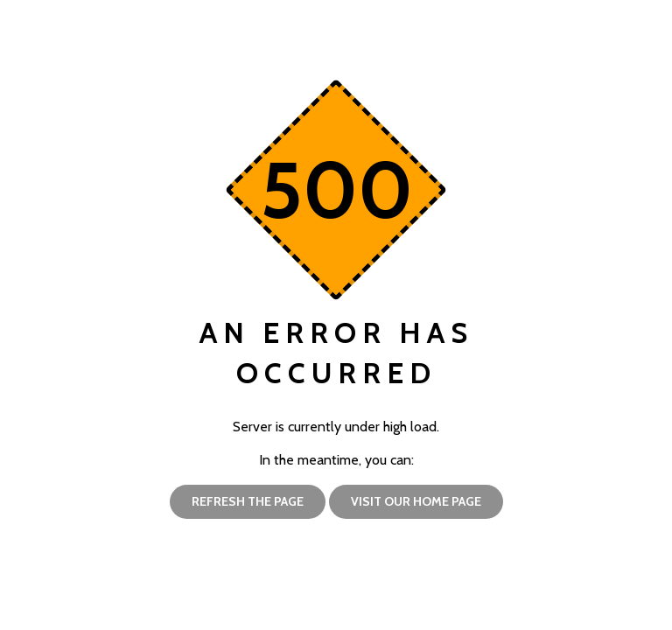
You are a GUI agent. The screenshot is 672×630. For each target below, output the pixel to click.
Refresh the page (248, 500)
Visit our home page (416, 500)
